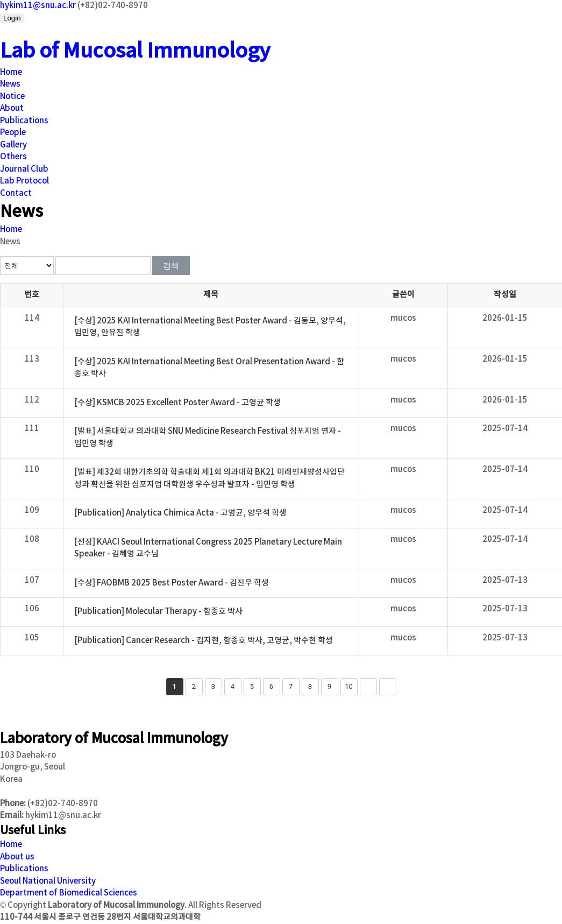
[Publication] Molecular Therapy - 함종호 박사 (158, 612)
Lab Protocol (24, 181)
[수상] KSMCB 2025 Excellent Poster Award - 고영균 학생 (177, 403)
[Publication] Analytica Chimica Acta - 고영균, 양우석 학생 (180, 513)
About (12, 108)
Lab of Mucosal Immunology (135, 51)
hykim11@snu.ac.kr (38, 6)
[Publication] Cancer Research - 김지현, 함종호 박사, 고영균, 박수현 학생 (204, 641)
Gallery (13, 145)
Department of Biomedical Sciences (69, 893)
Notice (12, 97)
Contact (16, 193)
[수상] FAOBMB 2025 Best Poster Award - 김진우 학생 (172, 583)
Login (12, 18)
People (13, 133)
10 (349, 686)
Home (11, 72)
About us (17, 857)
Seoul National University (48, 881)
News (10, 84)
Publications (24, 121)
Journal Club (24, 169)
